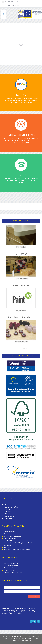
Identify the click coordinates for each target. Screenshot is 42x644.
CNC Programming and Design (13, 536)
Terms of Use (15, 641)
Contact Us (21, 175)
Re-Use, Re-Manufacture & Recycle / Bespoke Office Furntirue (21, 543)
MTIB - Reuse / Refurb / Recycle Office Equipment (18, 550)
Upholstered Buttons (21, 348)
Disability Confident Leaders (12, 568)
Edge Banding (21, 254)
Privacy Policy (26, 641)
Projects (4, 5)
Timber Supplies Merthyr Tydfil (21, 135)
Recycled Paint (8, 541)
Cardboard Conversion (11, 534)
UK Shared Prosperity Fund (12, 566)
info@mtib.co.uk (10, 518)
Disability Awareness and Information (15, 572)
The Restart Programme (11, 564)
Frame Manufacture (21, 285)
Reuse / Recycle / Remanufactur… (21, 317)
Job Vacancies (16, 5)
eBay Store (21, 95)
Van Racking (8, 545)
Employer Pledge (9, 570)
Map (9, 5)
